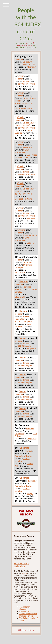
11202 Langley (25, 346)
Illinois (26, 81)
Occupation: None (23, 108)
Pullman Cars (25, 611)
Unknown (27, 62)
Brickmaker (20, 272)
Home (27, 43)
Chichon (23, 281)
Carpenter (32, 243)
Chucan (23, 311)
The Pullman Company (25, 608)
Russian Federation (22, 317)
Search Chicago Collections (22, 565)
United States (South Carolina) (25, 124)
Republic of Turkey (24, 456)
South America (30, 235)
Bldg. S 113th (30, 64)
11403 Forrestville (26, 84)
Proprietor (32, 348)
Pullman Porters (26, 616)
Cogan (22, 338)
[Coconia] (24, 448)
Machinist (31, 67)
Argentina (27, 147)
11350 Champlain (23, 321)
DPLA (25, 573)
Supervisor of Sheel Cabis (26, 156)
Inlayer (30, 493)
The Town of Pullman (28, 614)
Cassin (21, 76)
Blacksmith (20, 297)
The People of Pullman (27, 44)
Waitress (31, 218)
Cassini (21, 230)
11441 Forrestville (22, 239)
